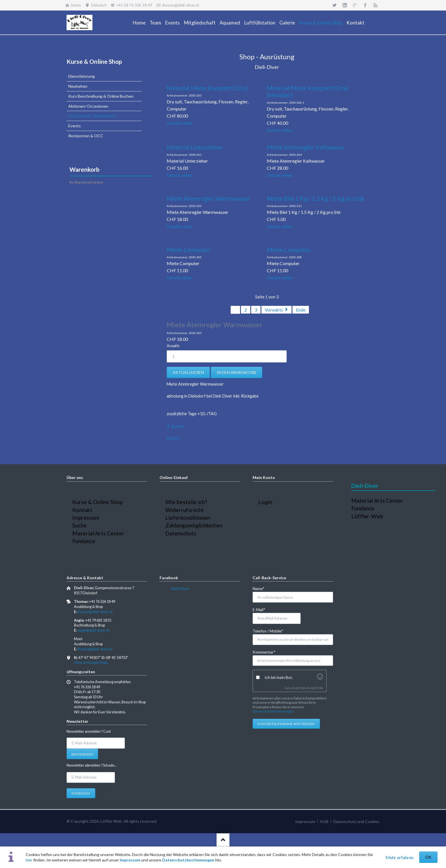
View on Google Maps (91, 663)
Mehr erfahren (399, 857)
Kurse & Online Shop (94, 61)
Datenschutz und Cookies (356, 821)
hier (29, 860)
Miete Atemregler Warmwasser (208, 198)
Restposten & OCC (86, 136)
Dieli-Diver (180, 588)
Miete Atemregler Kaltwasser (306, 147)
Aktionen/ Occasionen (88, 106)
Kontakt (82, 510)
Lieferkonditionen (188, 518)
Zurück (178, 426)
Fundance (84, 541)
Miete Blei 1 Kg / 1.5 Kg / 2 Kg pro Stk (316, 198)
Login (265, 502)
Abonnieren (82, 754)
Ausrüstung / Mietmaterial (92, 116)
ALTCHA (317, 688)
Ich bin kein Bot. (279, 677)
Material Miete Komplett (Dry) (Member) (307, 91)
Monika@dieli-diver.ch (95, 649)
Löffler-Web (367, 516)
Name (262, 588)
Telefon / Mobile (268, 631)
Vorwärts (274, 310)
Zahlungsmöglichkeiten (194, 525)
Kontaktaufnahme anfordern (286, 724)
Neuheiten (78, 86)
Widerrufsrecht (185, 510)
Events (75, 126)
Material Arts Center (98, 533)
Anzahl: (173, 346)
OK (428, 857)
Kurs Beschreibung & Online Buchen (101, 96)
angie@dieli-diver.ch (93, 630)
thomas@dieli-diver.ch (95, 612)
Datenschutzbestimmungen (188, 860)
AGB (324, 821)
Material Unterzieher (195, 147)
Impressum (130, 860)
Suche (80, 525)
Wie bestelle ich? (186, 502)
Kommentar (264, 652)
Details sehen (180, 123)
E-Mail (262, 609)
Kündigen (81, 793)
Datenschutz (181, 533)
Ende (301, 310)
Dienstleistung (81, 76)
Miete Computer (189, 250)
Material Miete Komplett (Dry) (207, 88)
